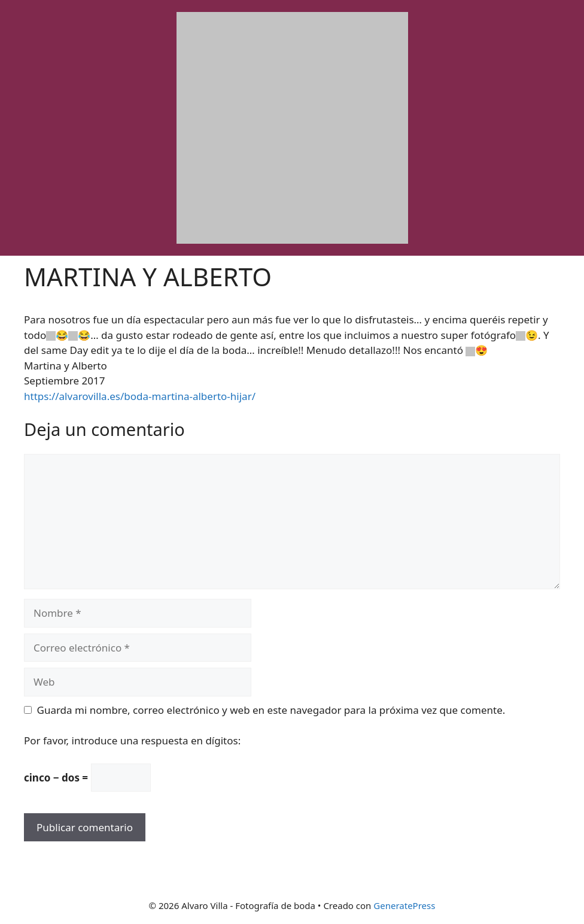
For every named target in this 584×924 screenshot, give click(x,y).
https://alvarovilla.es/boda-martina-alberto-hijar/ (140, 396)
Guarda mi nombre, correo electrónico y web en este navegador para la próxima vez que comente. (271, 710)
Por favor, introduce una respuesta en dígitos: (132, 740)
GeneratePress (404, 905)
